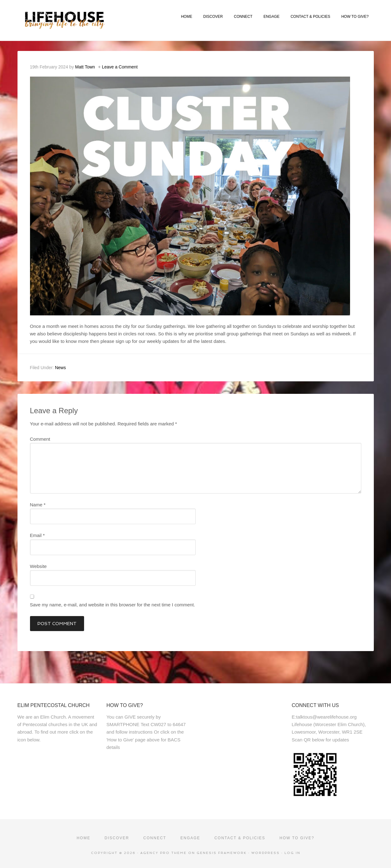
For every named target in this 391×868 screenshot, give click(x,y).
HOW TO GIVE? (355, 17)
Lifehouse (87, 20)
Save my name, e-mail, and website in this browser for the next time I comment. (113, 605)
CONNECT (243, 17)
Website (38, 566)
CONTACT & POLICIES (311, 17)
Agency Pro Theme (163, 853)
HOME (187, 17)
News (60, 368)
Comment (40, 439)
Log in (292, 853)
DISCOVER (213, 17)
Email (38, 535)
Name (38, 505)
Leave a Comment (120, 67)
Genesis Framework (222, 853)
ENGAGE (271, 17)
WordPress (266, 853)
